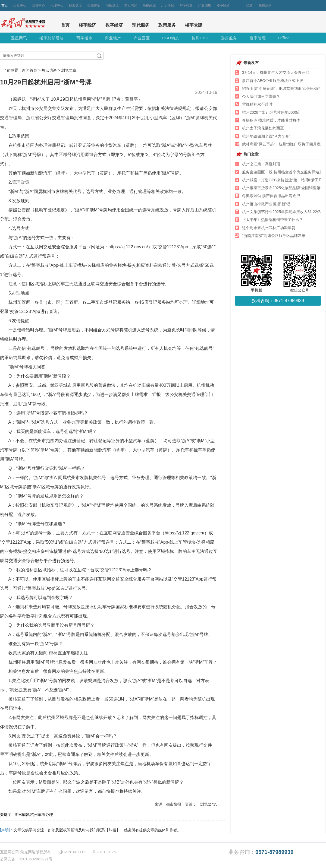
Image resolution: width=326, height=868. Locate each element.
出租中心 (20, 5)
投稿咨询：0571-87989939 (278, 301)
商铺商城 (149, 5)
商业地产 (113, 38)
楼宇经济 (223, 5)
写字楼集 (186, 5)
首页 (5, 5)
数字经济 (114, 25)
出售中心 (38, 5)
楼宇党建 (194, 25)
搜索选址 (75, 5)
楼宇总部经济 (52, 38)
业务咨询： (261, 852)
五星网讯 (19, 38)
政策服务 (167, 25)
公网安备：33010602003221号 (26, 859)
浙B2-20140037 (72, 852)
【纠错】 (112, 830)
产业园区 (142, 38)
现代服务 (141, 25)
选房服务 (229, 38)
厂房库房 (168, 5)
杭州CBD (200, 38)
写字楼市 (84, 38)
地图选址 (94, 5)
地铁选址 (112, 5)
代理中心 (57, 5)
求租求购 (131, 5)
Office (284, 38)
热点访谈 (49, 70)
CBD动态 (171, 38)
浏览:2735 (209, 804)
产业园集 (205, 5)
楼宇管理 (258, 38)
